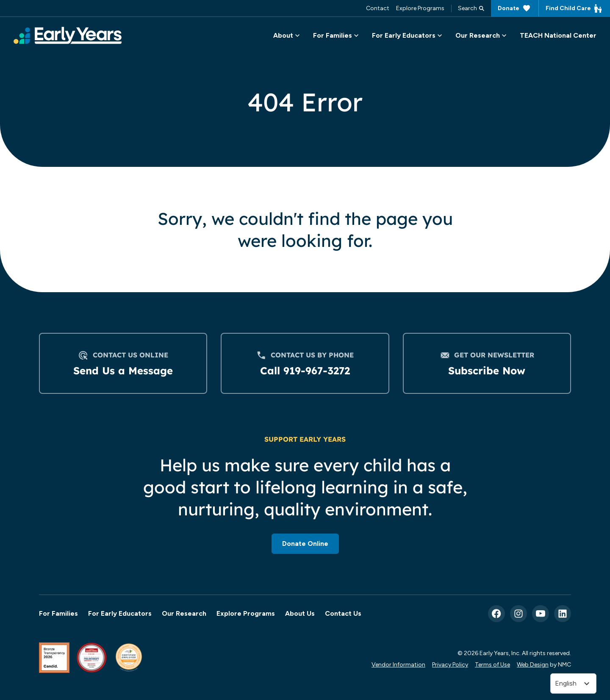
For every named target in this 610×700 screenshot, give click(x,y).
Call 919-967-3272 (305, 371)
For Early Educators (120, 613)
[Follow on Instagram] (518, 614)
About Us (300, 613)
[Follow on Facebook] (496, 614)
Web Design (533, 664)
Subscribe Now (487, 371)
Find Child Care (574, 8)
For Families (58, 613)
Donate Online (305, 544)
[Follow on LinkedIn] (563, 614)
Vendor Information (398, 664)
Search (471, 8)
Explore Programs (420, 8)
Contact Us (343, 613)
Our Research (184, 613)
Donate (515, 8)
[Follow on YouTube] (541, 614)
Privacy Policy (450, 664)
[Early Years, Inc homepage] (68, 35)
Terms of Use (492, 664)
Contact (378, 8)
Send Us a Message (123, 371)
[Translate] (573, 683)
